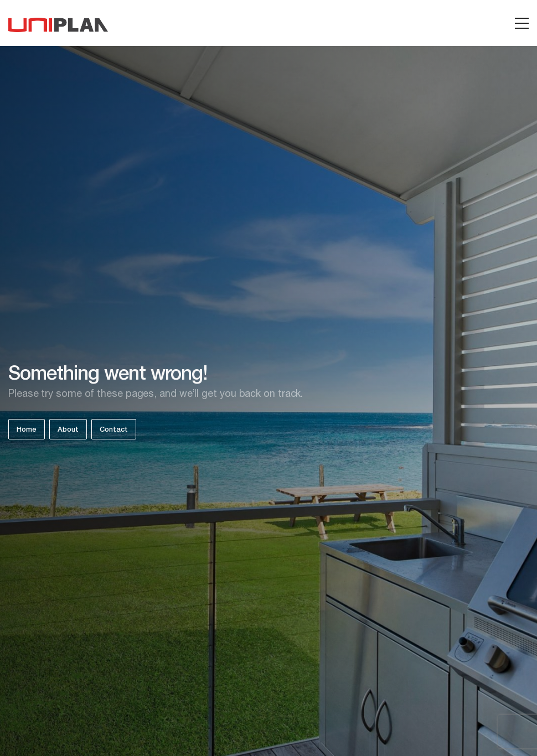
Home (27, 430)
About (68, 430)
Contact (114, 430)
